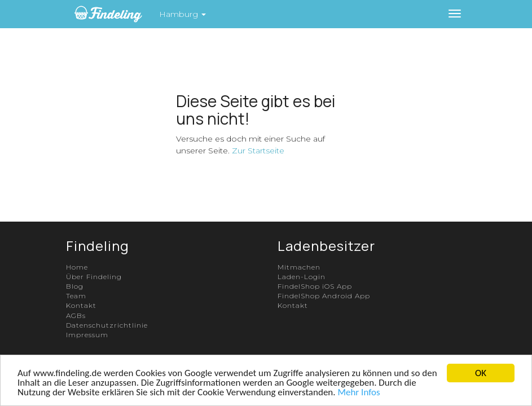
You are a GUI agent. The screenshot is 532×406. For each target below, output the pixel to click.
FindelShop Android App (324, 296)
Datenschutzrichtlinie (107, 325)
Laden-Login (302, 277)
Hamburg (183, 14)
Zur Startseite (258, 151)
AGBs (76, 315)
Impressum (87, 335)
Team (76, 296)
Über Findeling (94, 277)
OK (481, 373)
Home (77, 267)
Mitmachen (299, 267)
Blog (75, 286)
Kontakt (81, 305)
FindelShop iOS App (315, 286)
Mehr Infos (359, 392)
